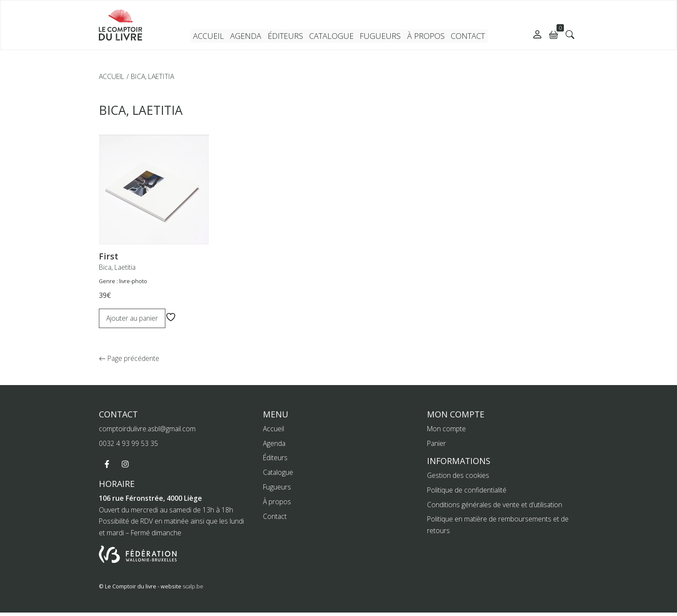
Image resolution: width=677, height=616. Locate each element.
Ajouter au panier (133, 318)
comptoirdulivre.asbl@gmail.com (148, 432)
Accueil (213, 37)
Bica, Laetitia (118, 267)
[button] (570, 35)
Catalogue (333, 37)
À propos (422, 37)
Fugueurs (379, 37)
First (109, 256)
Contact (463, 37)
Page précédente (128, 362)
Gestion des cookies (458, 479)
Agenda (250, 37)
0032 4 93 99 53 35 (128, 447)
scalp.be (193, 590)
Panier (437, 447)
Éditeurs (288, 37)
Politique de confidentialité (467, 493)
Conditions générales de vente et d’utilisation (495, 508)
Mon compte (446, 432)
